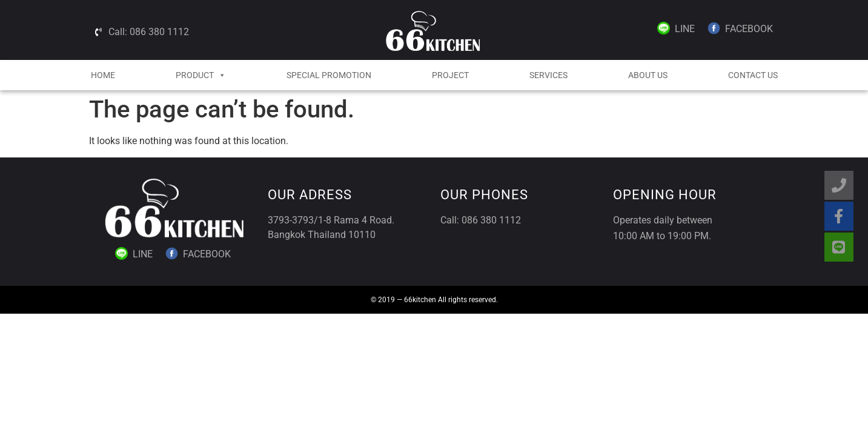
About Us (648, 75)
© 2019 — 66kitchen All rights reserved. (434, 300)
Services (548, 75)
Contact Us (753, 75)
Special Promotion (329, 75)
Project (450, 75)
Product (201, 75)
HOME (103, 75)
